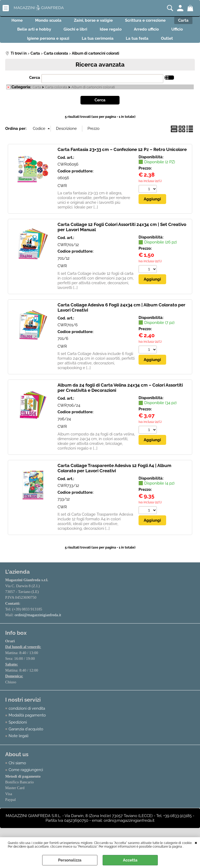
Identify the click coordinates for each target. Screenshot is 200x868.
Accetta (130, 860)
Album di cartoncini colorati (93, 94)
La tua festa (152, 44)
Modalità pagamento (27, 722)
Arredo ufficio (176, 33)
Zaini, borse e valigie (106, 21)
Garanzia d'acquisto (26, 736)
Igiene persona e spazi (57, 44)
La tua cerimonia (110, 44)
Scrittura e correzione (162, 21)
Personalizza (70, 860)
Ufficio (15, 44)
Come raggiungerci (26, 777)
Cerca (35, 84)
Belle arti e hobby (54, 33)
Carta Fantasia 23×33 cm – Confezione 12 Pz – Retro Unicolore (122, 156)
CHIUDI (196, 842)
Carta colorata (56, 94)
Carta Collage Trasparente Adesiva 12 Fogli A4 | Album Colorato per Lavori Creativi (114, 474)
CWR (62, 192)
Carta (17, 33)
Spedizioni (18, 729)
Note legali (18, 743)
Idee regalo (137, 33)
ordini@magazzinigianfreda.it (38, 621)
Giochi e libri (99, 33)
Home (24, 21)
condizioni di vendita (27, 715)
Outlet (185, 44)
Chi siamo (17, 770)
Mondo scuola (58, 21)
